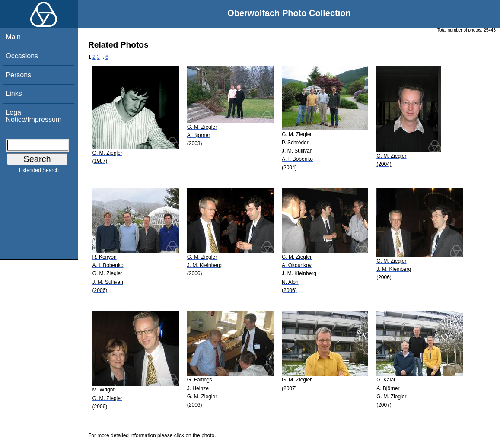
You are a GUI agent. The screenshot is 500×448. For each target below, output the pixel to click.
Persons (18, 75)
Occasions (22, 56)
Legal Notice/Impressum (33, 116)
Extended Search (39, 172)
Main (13, 37)
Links (14, 94)
